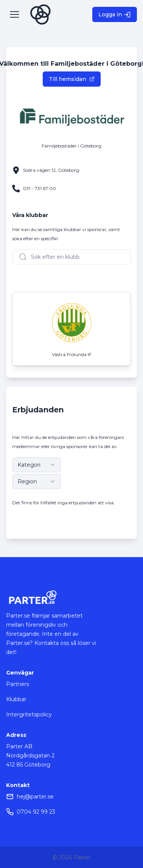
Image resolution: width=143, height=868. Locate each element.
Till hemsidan (72, 79)
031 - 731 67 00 (39, 188)
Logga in (115, 15)
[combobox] (37, 465)
